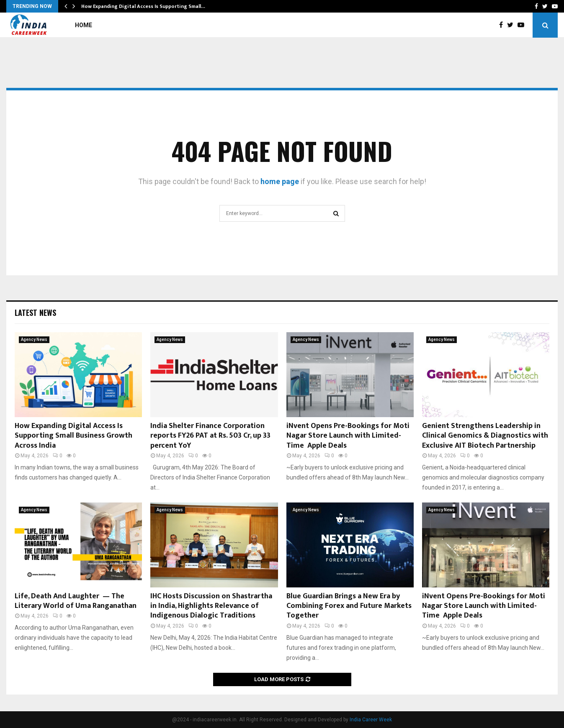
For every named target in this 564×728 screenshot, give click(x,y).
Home (84, 25)
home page (280, 181)
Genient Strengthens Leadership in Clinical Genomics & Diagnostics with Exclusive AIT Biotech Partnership (485, 436)
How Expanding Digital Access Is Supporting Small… (143, 6)
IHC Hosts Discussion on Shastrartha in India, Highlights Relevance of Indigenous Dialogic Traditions (211, 606)
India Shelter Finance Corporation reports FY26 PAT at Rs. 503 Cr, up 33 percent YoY (210, 436)
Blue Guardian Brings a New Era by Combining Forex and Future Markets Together (349, 606)
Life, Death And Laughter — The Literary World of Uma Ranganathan (76, 601)
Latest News (35, 313)
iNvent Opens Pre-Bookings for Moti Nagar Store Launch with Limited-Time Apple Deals (348, 436)
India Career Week (371, 720)
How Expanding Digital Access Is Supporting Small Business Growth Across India (73, 436)
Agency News (34, 340)
